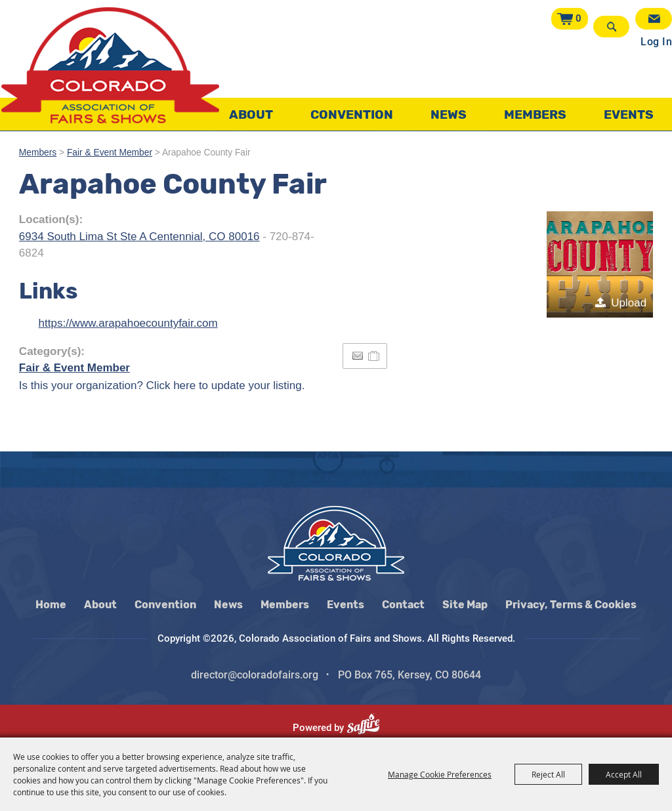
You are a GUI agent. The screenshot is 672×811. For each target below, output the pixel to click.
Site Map (465, 605)
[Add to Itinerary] (374, 356)
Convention (352, 114)
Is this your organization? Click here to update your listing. (162, 385)
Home (51, 605)
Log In (656, 42)
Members (535, 114)
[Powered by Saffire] (368, 728)
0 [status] (578, 18)
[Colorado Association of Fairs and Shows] (110, 65)
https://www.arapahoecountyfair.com (128, 323)
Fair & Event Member (110, 153)
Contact (403, 605)
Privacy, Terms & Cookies (571, 605)
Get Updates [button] (654, 19)
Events (629, 114)
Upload (629, 303)
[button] (600, 264)
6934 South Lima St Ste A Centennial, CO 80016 (139, 237)
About (251, 114)
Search (611, 27)
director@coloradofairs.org (255, 675)
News (449, 114)
